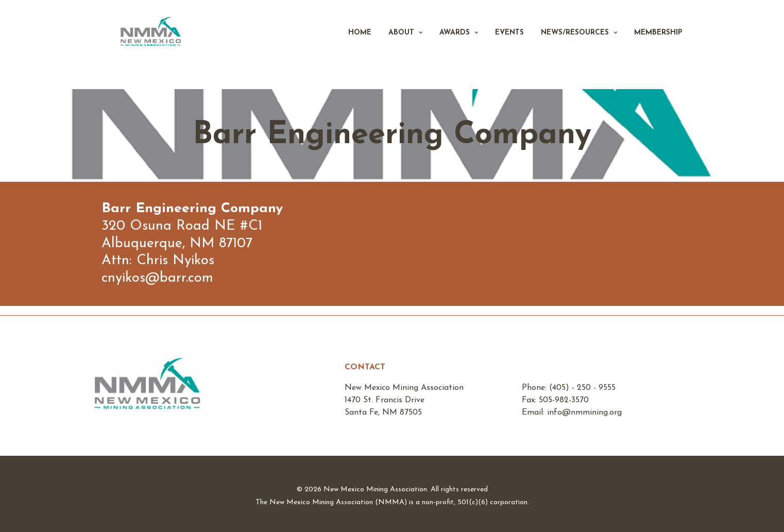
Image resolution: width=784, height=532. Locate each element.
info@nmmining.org (584, 413)
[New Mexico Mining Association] (162, 45)
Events (509, 45)
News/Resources (579, 45)
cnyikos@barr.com (157, 278)
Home (360, 45)
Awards (459, 45)
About (405, 45)
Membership (658, 45)
